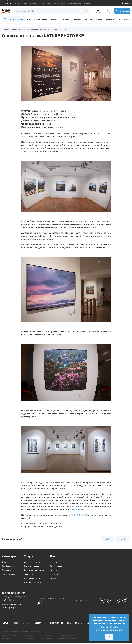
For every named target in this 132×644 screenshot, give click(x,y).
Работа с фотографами (37, 19)
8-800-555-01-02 (13, 593)
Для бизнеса (125, 19)
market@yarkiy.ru (9, 608)
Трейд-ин (77, 19)
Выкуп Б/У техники (93, 19)
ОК (109, 637)
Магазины (126, 3)
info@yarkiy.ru (8, 600)
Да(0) (107, 539)
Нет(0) (123, 539)
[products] (7, 3)
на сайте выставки (81, 510)
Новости (55, 19)
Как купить (111, 19)
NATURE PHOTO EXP (78, 515)
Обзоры (65, 19)
